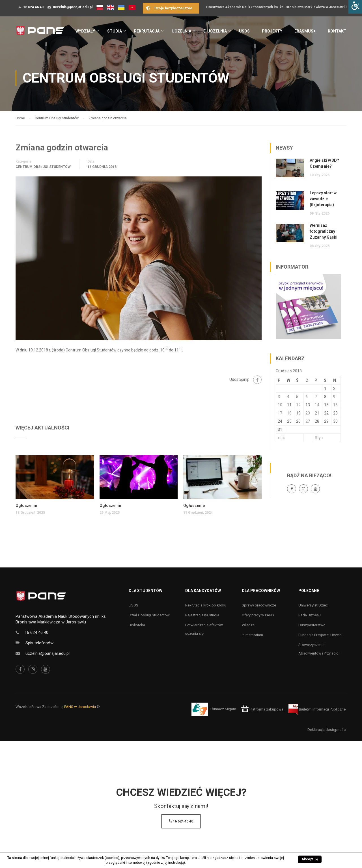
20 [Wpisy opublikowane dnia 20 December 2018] (308, 413)
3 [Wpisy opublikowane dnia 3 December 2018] (279, 397)
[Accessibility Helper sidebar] (355, 7)
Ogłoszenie (26, 506)
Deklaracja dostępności (327, 730)
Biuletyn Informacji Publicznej (317, 709)
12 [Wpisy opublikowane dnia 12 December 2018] (298, 405)
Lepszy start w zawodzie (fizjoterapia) (323, 199)
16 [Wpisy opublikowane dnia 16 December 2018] (335, 405)
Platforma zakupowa (262, 709)
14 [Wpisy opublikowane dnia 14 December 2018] (317, 405)
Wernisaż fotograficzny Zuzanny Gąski (324, 231)
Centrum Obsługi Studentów (43, 167)
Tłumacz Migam (223, 709)
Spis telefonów (39, 643)
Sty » (319, 438)
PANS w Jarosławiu (80, 707)
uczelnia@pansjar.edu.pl (73, 7)
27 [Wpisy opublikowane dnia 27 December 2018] (308, 421)
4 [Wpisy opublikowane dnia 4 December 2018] (288, 397)
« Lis (282, 438)
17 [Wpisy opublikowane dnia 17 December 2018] (280, 413)
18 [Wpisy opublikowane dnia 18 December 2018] (289, 413)
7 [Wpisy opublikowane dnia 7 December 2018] (316, 397)
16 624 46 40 (33, 7)
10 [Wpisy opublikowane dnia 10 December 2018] (280, 405)
